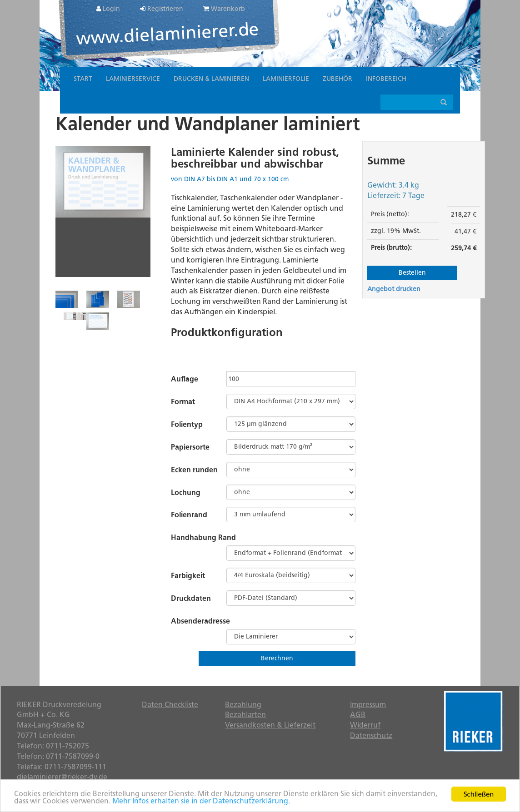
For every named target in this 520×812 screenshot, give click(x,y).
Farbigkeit (188, 576)
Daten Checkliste (170, 705)
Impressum (368, 705)
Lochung (186, 493)
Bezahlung (243, 705)
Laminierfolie (286, 79)
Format (183, 402)
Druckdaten (191, 598)
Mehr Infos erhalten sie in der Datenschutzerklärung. (201, 802)
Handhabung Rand (203, 537)
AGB (358, 715)
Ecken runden (194, 470)
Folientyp (187, 424)
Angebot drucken (394, 289)
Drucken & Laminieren (211, 79)
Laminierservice (133, 79)
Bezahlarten (245, 715)
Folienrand (189, 515)
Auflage (185, 379)
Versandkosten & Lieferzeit (270, 725)
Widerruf (365, 725)
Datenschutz (371, 735)
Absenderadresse (200, 621)
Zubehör (337, 79)
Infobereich (386, 79)
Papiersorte (190, 447)
